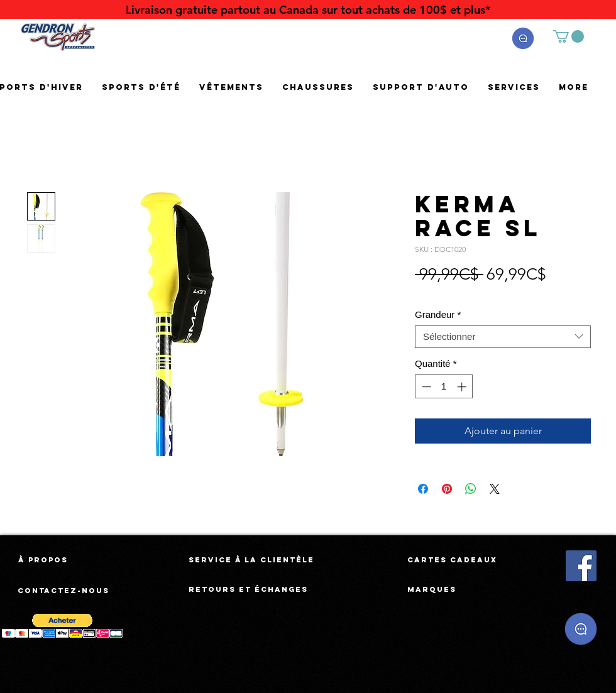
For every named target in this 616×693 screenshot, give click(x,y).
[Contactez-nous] (64, 591)
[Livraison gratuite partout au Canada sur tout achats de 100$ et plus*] (308, 10)
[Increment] (463, 387)
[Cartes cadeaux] (452, 560)
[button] (523, 38)
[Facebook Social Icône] (581, 566)
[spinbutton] (444, 387)
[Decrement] (425, 387)
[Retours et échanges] (248, 589)
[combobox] (503, 337)
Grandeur (438, 314)
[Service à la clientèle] (251, 560)
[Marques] (432, 589)
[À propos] (43, 560)
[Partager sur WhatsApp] (471, 489)
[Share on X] (495, 489)
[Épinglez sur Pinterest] (447, 489)
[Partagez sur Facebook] (423, 489)
